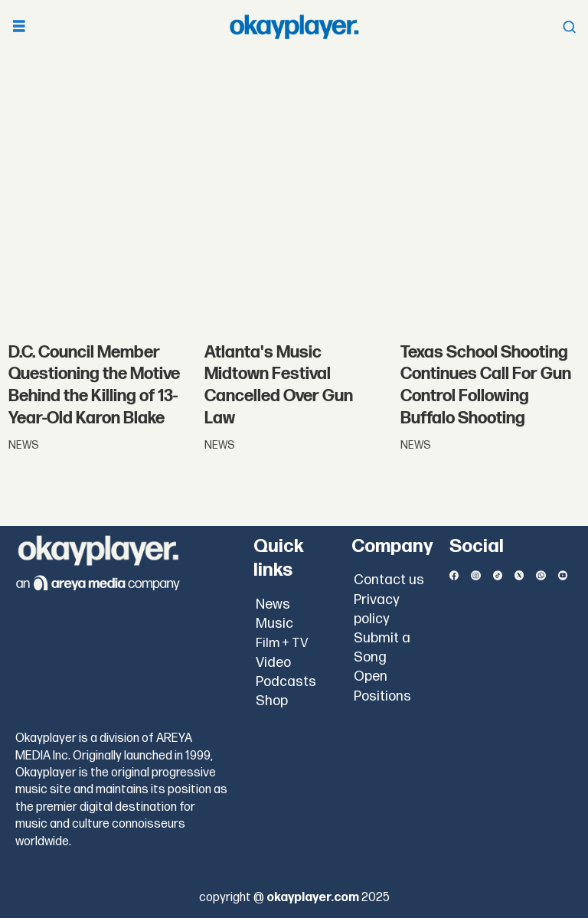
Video (273, 663)
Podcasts (286, 682)
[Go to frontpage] (294, 27)
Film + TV (282, 643)
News (273, 604)
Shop (272, 701)
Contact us (389, 580)
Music (274, 624)
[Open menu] (19, 27)
